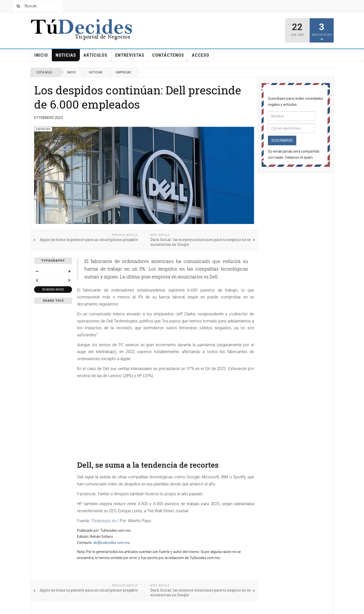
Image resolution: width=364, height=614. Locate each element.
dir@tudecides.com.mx (112, 543)
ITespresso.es (104, 521)
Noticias (68, 57)
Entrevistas (130, 55)
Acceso (201, 55)
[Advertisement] (166, 418)
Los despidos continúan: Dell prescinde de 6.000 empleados (138, 97)
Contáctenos (170, 57)
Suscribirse (282, 140)
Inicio (41, 55)
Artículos (97, 57)
